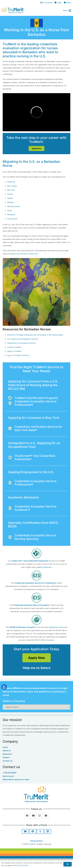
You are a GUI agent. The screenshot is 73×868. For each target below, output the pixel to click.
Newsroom (7, 754)
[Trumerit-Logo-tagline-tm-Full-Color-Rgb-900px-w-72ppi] (37, 794)
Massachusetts (13, 206)
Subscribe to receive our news (16, 779)
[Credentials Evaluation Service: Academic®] (11, 508)
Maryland (11, 215)
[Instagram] (40, 816)
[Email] (46, 816)
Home (5, 747)
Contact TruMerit (14, 347)
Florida (10, 194)
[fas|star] (37, 553)
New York (11, 190)
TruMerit (32, 844)
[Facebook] (27, 816)
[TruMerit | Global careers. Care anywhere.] (13, 10)
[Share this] (33, 831)
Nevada (10, 202)
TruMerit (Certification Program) (36, 398)
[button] (67, 10)
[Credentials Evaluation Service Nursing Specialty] (11, 537)
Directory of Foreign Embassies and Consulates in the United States (35, 335)
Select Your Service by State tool (24, 254)
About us (7, 751)
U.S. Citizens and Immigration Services (23, 339)
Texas (10, 210)
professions (47, 567)
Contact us (8, 761)
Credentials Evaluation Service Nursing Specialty (35, 537)
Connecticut (12, 219)
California (11, 182)
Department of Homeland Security (21, 343)
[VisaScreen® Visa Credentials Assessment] (11, 457)
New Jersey (12, 186)
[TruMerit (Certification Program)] (11, 398)
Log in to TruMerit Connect (18, 355)
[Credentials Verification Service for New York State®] (11, 428)
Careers (6, 757)
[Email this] (25, 831)
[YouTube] (33, 816)
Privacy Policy (37, 841)
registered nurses (56, 627)
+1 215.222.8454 (9, 773)
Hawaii (10, 198)
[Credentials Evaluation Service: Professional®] (11, 403)
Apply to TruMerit (14, 351)
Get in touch (8, 776)
